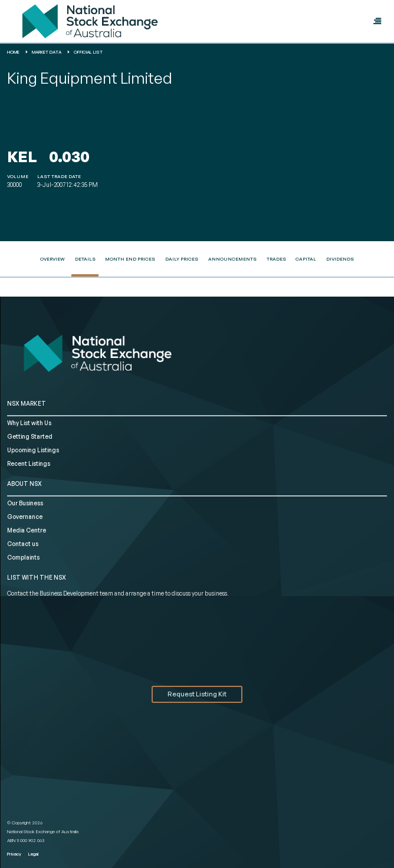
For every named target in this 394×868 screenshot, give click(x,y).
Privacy (14, 854)
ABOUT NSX (24, 484)
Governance (25, 517)
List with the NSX (37, 577)
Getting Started (30, 436)
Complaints (23, 557)
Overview (52, 259)
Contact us (23, 544)
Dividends (340, 259)
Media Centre (27, 530)
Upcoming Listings (33, 450)
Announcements (232, 259)
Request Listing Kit (197, 694)
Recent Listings (29, 463)
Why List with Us (29, 423)
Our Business (25, 503)
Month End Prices (130, 259)
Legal (33, 854)
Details (85, 259)
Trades (276, 259)
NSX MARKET (27, 403)
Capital (306, 259)
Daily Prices (182, 259)
